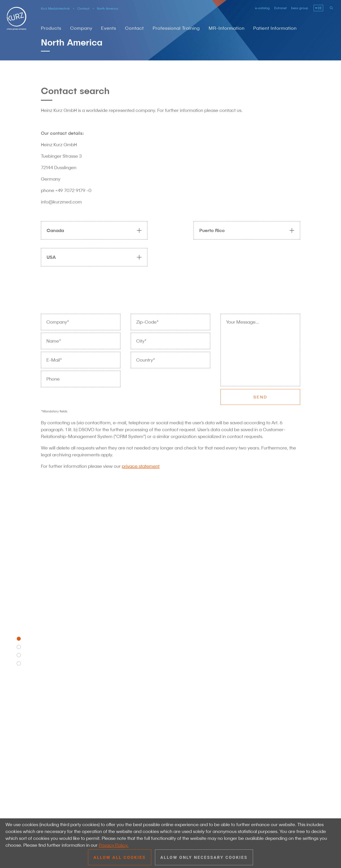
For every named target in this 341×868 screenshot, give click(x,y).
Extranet (280, 8)
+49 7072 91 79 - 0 (75, 766)
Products (51, 28)
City (141, 341)
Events (109, 28)
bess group (300, 8)
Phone (53, 379)
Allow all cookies (120, 857)
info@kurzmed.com (75, 772)
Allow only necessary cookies (204, 857)
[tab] (92, 230)
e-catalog (262, 8)
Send (260, 397)
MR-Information (227, 28)
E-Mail (54, 360)
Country (146, 360)
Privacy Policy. (114, 845)
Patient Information (275, 28)
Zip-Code (147, 322)
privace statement (141, 466)
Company (81, 28)
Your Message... (242, 322)
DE (320, 8)
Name (54, 341)
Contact (83, 8)
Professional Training (176, 28)
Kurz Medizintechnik (55, 8)
